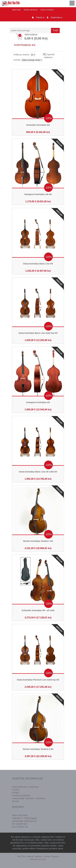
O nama (16, 790)
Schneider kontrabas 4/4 (38, 125)
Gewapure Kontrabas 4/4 (38, 402)
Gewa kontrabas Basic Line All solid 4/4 (38, 472)
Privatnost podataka (21, 795)
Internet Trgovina (51, 856)
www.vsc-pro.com (38, 859)
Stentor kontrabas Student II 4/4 (38, 749)
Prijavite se (40, 17)
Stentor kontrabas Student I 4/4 (38, 541)
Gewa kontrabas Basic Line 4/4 (38, 264)
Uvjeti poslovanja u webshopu (25, 787)
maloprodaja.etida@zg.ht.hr (24, 821)
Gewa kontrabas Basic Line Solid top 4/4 (38, 333)
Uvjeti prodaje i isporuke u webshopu (29, 798)
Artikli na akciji (30, 10)
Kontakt (15, 793)
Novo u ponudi (47, 10)
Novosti (15, 801)
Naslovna (16, 10)
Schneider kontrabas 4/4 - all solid (38, 610)
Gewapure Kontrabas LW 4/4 (38, 194)
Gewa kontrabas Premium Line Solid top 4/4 (38, 680)
